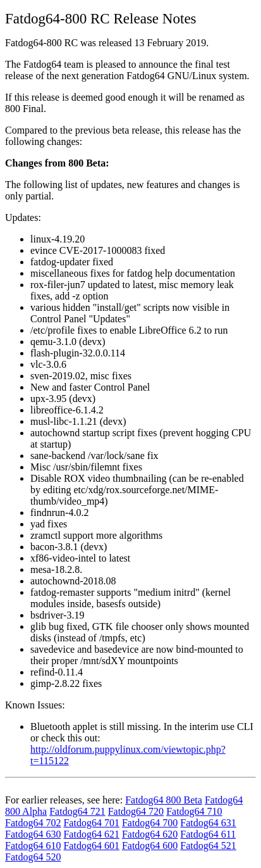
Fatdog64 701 (91, 823)
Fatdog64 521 (208, 846)
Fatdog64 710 (194, 811)
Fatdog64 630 (33, 834)
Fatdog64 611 (208, 834)
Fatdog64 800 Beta (164, 800)
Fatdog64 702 (33, 823)
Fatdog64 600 (150, 846)
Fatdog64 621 (91, 834)
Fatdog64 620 (150, 834)
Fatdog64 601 (91, 846)
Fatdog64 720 (136, 811)
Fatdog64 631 (208, 823)
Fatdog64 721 (77, 811)
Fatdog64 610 (33, 846)
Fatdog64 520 (33, 857)
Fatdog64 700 (150, 823)
